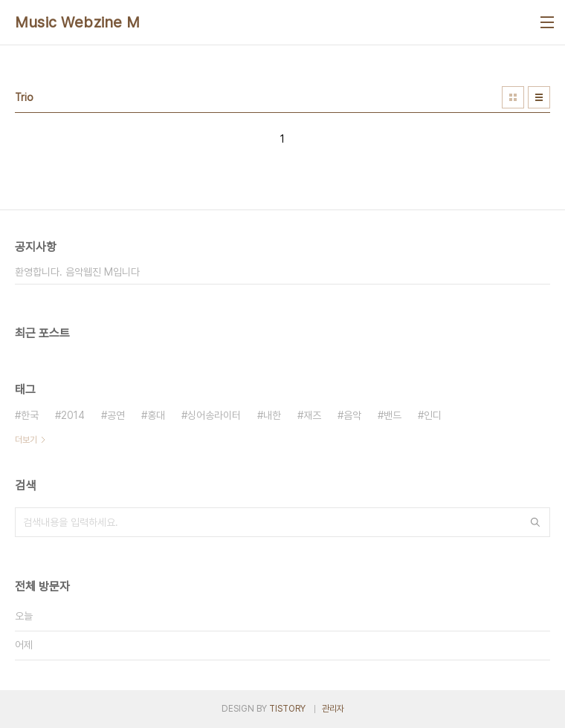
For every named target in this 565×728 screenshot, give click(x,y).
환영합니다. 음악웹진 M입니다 (77, 272)
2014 (73, 415)
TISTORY (287, 709)
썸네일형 (513, 97)
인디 (433, 415)
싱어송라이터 (214, 415)
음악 (352, 415)
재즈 (312, 415)
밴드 (393, 415)
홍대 (156, 415)
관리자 (333, 709)
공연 (116, 415)
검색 (535, 522)
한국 (30, 415)
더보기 (26, 440)
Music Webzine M (78, 22)
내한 (272, 415)
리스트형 (539, 97)
